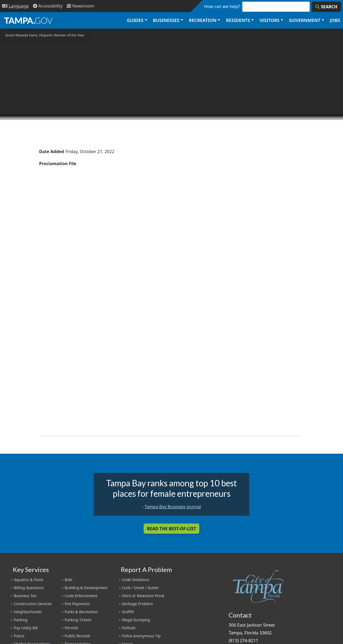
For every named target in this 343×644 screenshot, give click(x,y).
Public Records (77, 636)
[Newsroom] (80, 6)
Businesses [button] (166, 20)
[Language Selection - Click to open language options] (15, 6)
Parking (21, 620)
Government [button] (305, 20)
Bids (68, 580)
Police (19, 636)
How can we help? (222, 6)
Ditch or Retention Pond (143, 596)
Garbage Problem (137, 604)
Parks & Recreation (81, 612)
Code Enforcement (81, 596)
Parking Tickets (78, 620)
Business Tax (25, 596)
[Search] (326, 7)
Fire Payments (77, 604)
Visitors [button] (269, 20)
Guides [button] (135, 20)
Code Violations (136, 580)
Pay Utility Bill (26, 628)
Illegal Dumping (136, 620)
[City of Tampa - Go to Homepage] (28, 20)
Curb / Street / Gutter (141, 588)
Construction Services (33, 604)
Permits (71, 628)
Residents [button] (238, 20)
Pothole (129, 628)
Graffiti (128, 612)
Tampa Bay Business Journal (173, 507)
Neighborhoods (28, 612)
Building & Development (86, 588)
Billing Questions (29, 588)
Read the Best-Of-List (172, 529)
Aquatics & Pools (29, 580)
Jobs (335, 20)
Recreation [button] (203, 20)
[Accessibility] (48, 6)
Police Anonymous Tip (141, 636)
